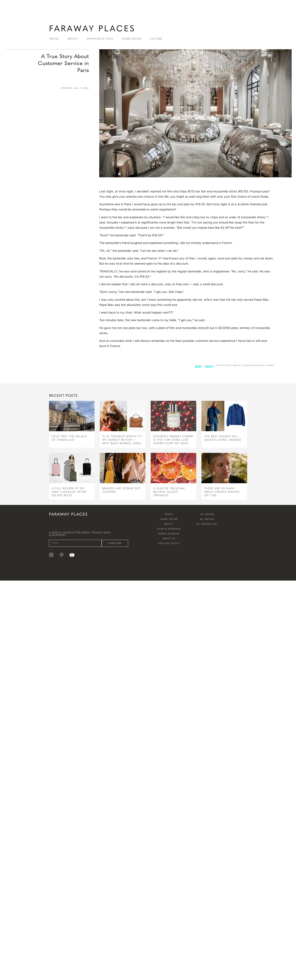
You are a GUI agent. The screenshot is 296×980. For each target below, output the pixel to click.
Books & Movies (169, 534)
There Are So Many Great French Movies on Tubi (222, 492)
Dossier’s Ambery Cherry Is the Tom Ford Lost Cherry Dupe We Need (173, 440)
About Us (169, 539)
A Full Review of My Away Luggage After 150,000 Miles (69, 492)
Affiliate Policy (169, 543)
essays (209, 366)
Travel (169, 514)
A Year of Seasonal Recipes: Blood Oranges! (169, 492)
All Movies (207, 519)
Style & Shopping (169, 529)
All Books (207, 514)
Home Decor (169, 519)
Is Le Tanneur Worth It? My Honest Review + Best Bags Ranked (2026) (122, 440)
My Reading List (207, 524)
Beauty (169, 524)
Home (198, 366)
